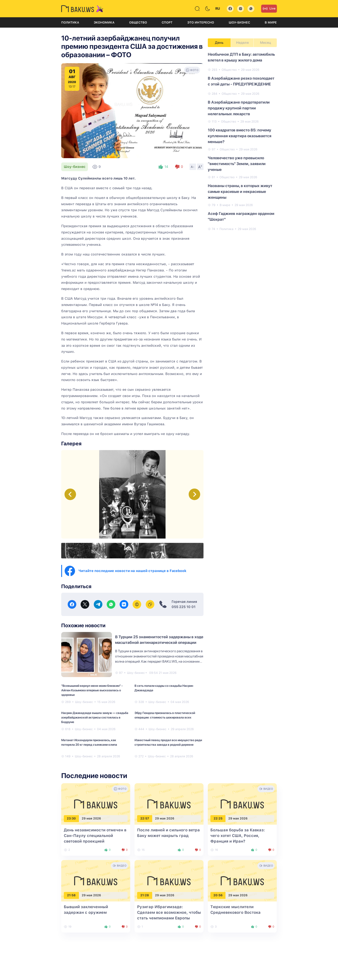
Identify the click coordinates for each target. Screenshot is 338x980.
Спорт (167, 22)
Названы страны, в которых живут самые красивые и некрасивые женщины (240, 191)
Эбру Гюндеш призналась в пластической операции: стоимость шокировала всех (165, 715)
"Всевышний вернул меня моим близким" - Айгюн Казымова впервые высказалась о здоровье (92, 690)
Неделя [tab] (242, 43)
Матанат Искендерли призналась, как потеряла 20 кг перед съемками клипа (89, 742)
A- (193, 167)
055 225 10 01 (184, 607)
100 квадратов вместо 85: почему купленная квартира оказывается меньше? (240, 136)
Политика (70, 22)
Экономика (104, 22)
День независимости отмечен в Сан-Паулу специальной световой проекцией (95, 836)
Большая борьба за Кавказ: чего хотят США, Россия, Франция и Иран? (238, 836)
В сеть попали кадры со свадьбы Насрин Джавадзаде (164, 688)
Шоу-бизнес (239, 22)
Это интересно (201, 22)
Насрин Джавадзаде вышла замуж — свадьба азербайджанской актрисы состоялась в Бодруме (95, 717)
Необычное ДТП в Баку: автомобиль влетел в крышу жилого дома (241, 57)
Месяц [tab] (265, 43)
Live (269, 9)
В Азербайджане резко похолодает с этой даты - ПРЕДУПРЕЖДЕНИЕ (241, 81)
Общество (138, 22)
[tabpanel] (242, 141)
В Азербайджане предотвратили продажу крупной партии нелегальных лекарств (239, 108)
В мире (271, 22)
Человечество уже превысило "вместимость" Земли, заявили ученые (237, 164)
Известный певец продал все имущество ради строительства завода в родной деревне (168, 742)
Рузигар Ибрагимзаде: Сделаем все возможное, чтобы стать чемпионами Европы (169, 912)
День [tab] (219, 43)
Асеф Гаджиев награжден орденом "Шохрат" (241, 216)
